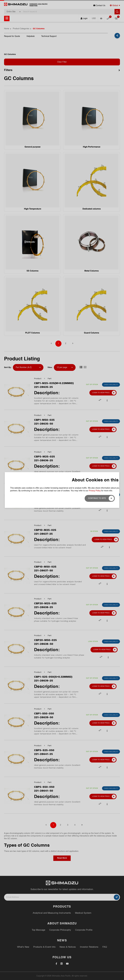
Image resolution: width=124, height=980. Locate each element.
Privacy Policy (95, 50)
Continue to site (97, 57)
